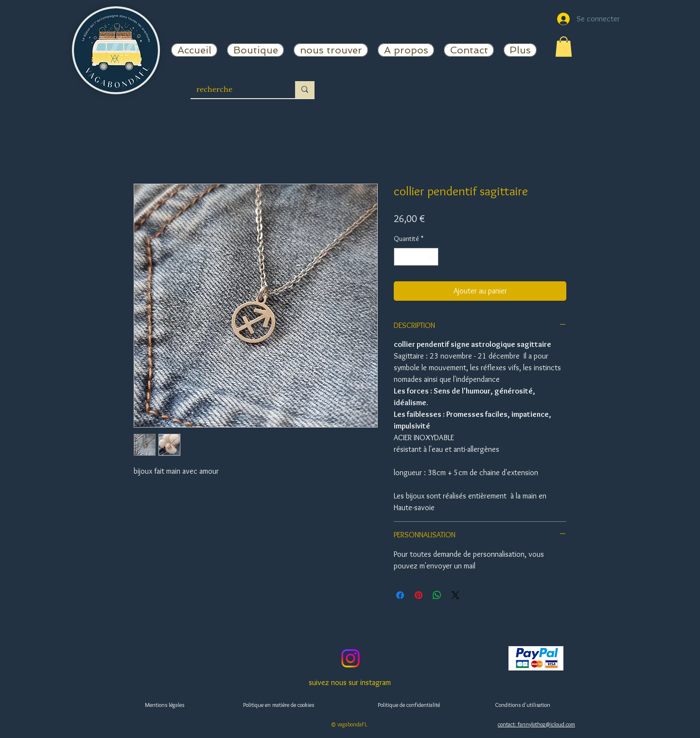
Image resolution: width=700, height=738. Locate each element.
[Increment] (431, 257)
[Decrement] (401, 257)
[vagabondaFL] (350, 658)
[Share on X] (455, 595)
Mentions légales (165, 705)
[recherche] (236, 90)
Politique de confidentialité (409, 705)
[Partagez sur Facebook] (400, 595)
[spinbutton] (416, 257)
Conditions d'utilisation (523, 705)
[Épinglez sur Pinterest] (419, 595)
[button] (564, 47)
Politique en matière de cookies (279, 705)
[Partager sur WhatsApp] (437, 595)
